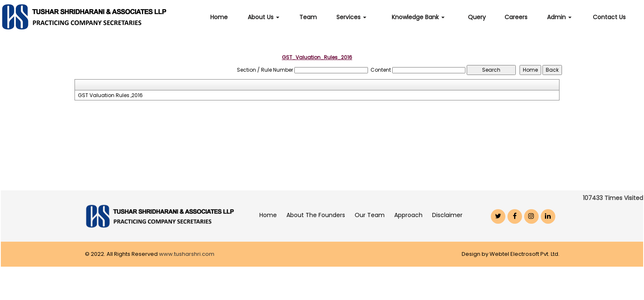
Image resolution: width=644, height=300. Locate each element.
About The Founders (316, 215)
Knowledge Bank (418, 17)
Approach (408, 215)
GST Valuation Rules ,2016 (110, 95)
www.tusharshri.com (187, 254)
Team (308, 17)
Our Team (370, 215)
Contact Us (609, 17)
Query (477, 17)
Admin (559, 17)
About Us (264, 17)
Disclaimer (447, 215)
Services (351, 17)
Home (219, 17)
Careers (516, 17)
